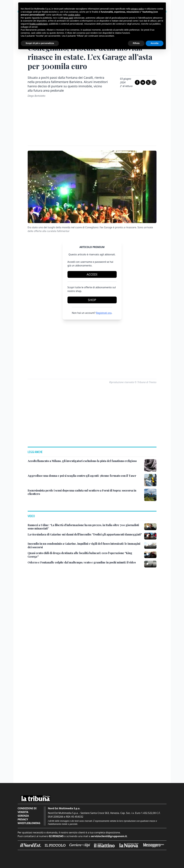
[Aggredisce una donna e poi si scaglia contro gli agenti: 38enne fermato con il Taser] (82, 476)
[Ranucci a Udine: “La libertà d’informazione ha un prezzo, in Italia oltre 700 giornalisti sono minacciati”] (85, 527)
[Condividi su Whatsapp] (154, 82)
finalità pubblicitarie (39, 24)
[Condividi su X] (148, 82)
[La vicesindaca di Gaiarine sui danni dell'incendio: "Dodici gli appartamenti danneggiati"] (85, 534)
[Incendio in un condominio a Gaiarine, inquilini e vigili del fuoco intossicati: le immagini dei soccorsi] (85, 545)
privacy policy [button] (138, 9)
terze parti (68, 18)
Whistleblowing (29, 823)
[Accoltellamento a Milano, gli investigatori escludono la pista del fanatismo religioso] (82, 461)
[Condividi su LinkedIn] (143, 82)
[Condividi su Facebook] (137, 82)
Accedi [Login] (92, 274)
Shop (92, 300)
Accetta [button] (155, 43)
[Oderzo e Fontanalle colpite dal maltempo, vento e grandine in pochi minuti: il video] (82, 562)
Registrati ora (104, 313)
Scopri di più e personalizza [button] (40, 43)
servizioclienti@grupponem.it (109, 836)
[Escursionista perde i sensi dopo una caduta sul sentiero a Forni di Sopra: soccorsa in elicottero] (85, 492)
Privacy (23, 819)
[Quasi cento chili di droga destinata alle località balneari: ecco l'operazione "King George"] (85, 555)
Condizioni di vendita (27, 810)
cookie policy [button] (74, 15)
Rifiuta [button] (136, 43)
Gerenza (23, 816)
